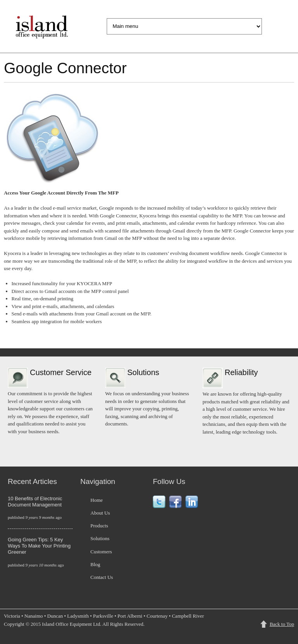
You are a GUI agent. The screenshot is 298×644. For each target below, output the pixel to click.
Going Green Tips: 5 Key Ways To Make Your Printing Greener (39, 546)
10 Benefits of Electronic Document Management (35, 502)
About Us (100, 513)
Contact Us (102, 577)
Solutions (100, 538)
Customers (101, 552)
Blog (95, 564)
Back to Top (282, 624)
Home (97, 500)
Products (99, 526)
